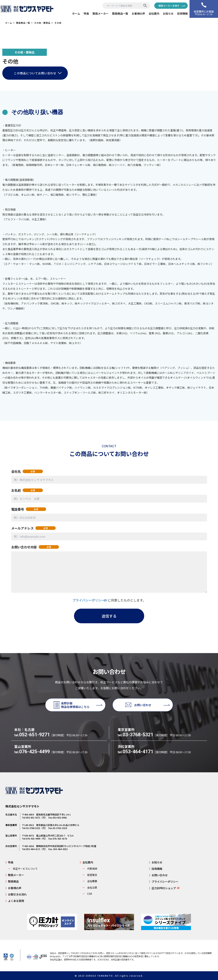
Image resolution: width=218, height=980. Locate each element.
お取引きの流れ (16, 894)
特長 (86, 13)
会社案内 (154, 13)
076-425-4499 (32, 752)
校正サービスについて (22, 869)
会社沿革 (88, 887)
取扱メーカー (101, 13)
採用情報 (182, 13)
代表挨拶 (88, 869)
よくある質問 (15, 901)
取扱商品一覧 (120, 13)
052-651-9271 (32, 735)
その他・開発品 (42, 23)
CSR (86, 894)
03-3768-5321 (135, 735)
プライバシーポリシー (90, 600)
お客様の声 (138, 13)
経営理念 (88, 875)
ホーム (76, 13)
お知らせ (168, 13)
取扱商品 (12, 881)
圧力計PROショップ (162, 888)
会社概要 (88, 881)
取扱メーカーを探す (169, 6)
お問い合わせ (158, 875)
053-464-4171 (135, 752)
